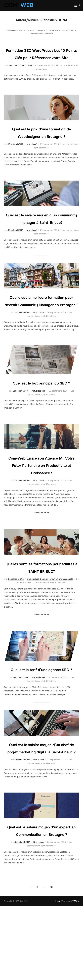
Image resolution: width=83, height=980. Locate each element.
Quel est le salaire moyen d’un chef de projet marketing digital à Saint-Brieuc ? (41, 811)
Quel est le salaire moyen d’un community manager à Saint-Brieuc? (41, 237)
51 (51, 961)
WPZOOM (75, 975)
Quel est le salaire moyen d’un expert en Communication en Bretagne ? (41, 901)
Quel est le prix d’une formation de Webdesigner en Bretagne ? (42, 144)
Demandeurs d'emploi (37, 631)
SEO (30, 73)
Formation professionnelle (61, 631)
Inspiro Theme (61, 975)
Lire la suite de (43, 556)
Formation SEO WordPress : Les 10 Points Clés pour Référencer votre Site (41, 57)
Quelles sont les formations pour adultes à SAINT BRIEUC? (41, 615)
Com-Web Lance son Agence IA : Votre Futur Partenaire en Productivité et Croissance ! (41, 510)
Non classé (32, 159)
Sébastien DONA (17, 73)
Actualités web (39, 435)
